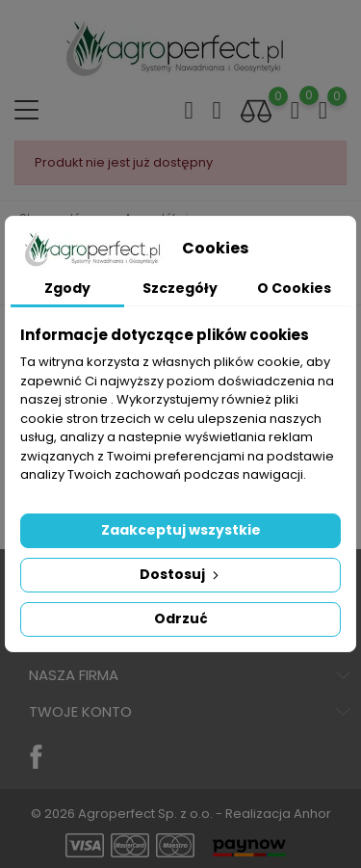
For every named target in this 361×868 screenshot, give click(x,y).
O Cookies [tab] (294, 288)
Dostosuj (181, 574)
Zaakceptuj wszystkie (181, 530)
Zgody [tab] (67, 288)
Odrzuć (181, 618)
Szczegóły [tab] (180, 288)
